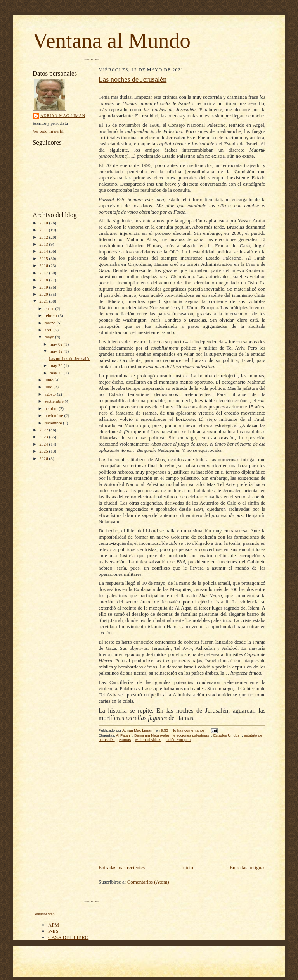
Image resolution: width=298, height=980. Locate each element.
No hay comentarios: (189, 730)
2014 (44, 251)
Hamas (125, 740)
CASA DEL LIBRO (68, 937)
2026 (44, 458)
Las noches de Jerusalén (69, 358)
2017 (44, 273)
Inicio (187, 867)
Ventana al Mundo (112, 40)
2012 (44, 237)
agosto (51, 394)
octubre (52, 408)
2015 (44, 258)
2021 (44, 301)
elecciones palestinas (191, 735)
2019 (44, 287)
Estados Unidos (226, 735)
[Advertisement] (182, 805)
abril (49, 330)
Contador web (43, 914)
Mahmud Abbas (148, 740)
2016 (44, 265)
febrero (51, 315)
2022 (44, 430)
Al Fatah (123, 735)
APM (54, 925)
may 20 (57, 365)
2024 (44, 444)
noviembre (55, 415)
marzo (51, 323)
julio (49, 387)
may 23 (57, 373)
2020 (44, 294)
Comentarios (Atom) (148, 882)
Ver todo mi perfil (48, 131)
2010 (44, 223)
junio (50, 380)
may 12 (57, 351)
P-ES (53, 931)
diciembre (54, 423)
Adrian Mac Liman (63, 116)
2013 (44, 244)
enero (50, 308)
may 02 (57, 344)
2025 (44, 451)
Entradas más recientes (122, 867)
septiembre (55, 401)
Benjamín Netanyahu (152, 735)
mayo (50, 337)
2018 (44, 280)
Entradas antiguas (248, 867)
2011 (44, 230)
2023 (44, 437)
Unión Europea (178, 740)
